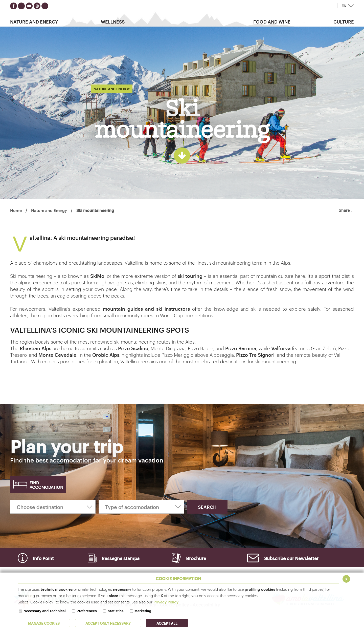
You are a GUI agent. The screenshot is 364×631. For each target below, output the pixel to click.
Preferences (87, 611)
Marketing (143, 611)
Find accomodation (46, 485)
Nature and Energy (49, 210)
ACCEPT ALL (167, 623)
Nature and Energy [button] (34, 22)
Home (16, 210)
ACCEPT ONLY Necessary (108, 623)
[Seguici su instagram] (37, 6)
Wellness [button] (113, 22)
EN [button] (344, 6)
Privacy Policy (166, 602)
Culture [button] (344, 22)
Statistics (116, 611)
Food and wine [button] (272, 22)
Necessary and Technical (44, 611)
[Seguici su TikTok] (45, 6)
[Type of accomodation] (141, 507)
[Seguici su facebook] (14, 6)
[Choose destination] (53, 507)
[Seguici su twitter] (21, 6)
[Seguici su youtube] (29, 6)
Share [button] (346, 210)
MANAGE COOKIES (44, 623)
